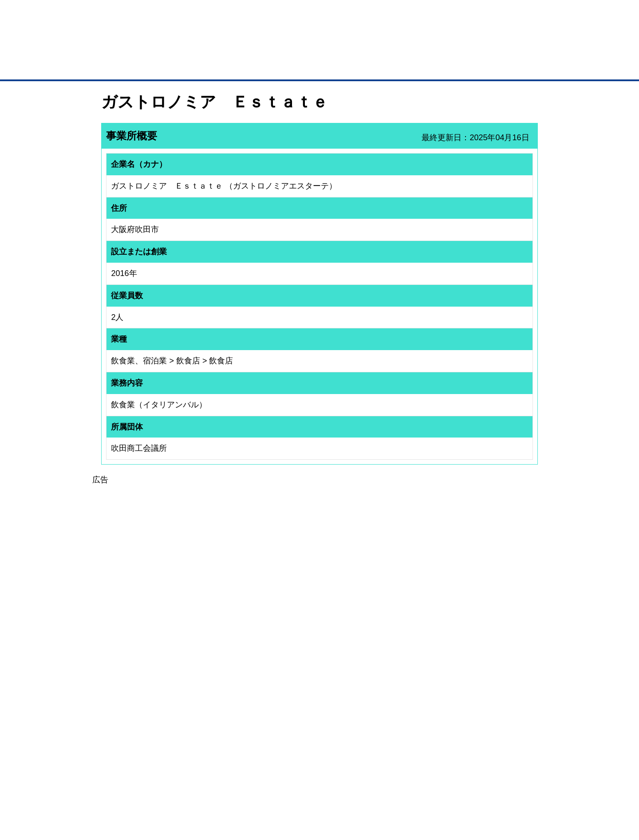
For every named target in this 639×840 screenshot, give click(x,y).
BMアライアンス (220, 738)
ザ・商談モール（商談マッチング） (386, 67)
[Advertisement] (319, 548)
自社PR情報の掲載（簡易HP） (129, 730)
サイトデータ (286, 787)
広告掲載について (172, 787)
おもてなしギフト (410, 706)
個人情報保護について (496, 787)
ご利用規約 (433, 787)
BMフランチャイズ (222, 749)
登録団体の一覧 (296, 683)
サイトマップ (232, 787)
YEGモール (402, 718)
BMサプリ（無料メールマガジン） (134, 741)
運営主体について (482, 706)
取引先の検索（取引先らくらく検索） (138, 694)
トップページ (120, 66)
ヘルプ (331, 787)
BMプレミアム (217, 683)
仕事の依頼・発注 (114, 706)
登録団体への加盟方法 (304, 694)
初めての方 (115, 787)
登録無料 (135, 48)
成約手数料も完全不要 (250, 48)
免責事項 (112, 799)
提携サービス (216, 726)
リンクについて (379, 787)
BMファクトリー (220, 715)
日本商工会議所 (407, 683)
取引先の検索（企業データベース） (253, 67)
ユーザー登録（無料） (119, 683)
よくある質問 (477, 694)
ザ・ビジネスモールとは (432, 15)
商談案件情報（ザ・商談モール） (132, 718)
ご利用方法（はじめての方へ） (498, 683)
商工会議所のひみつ (413, 694)
